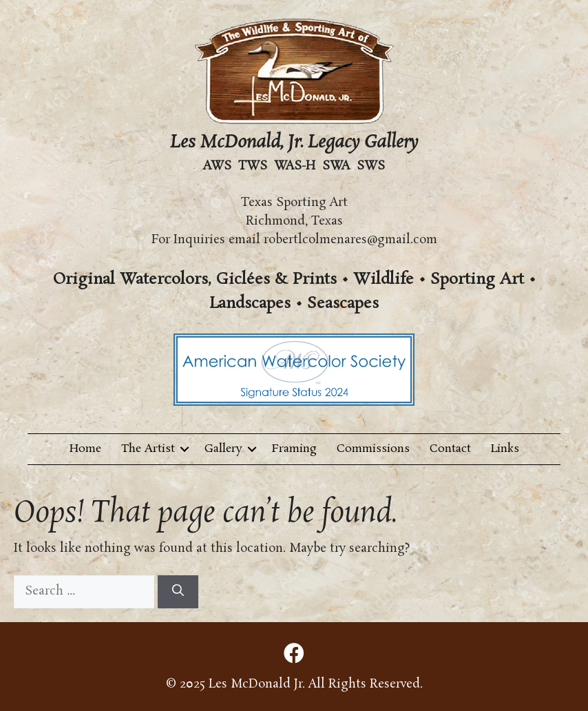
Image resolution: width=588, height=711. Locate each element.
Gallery (223, 449)
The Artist (148, 449)
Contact (450, 449)
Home (85, 449)
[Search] (178, 592)
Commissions (373, 449)
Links (505, 449)
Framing (294, 449)
